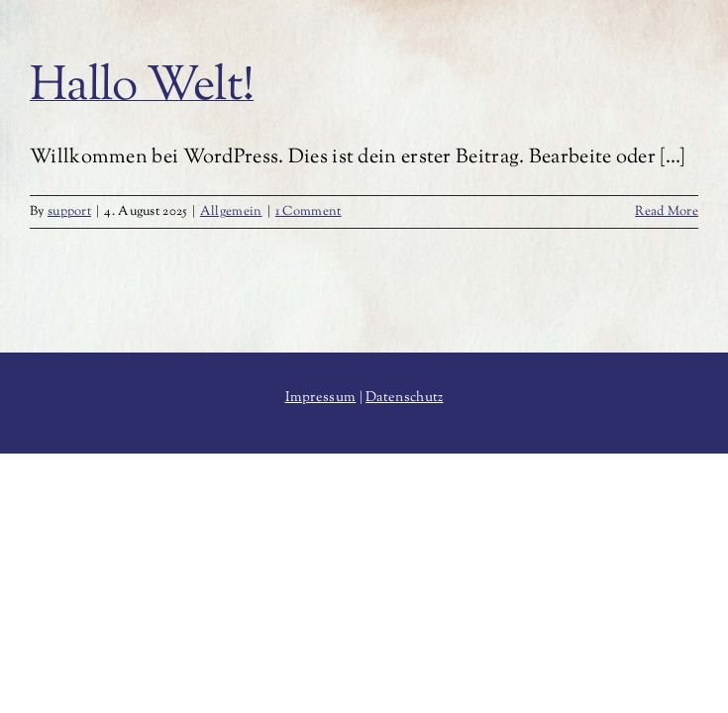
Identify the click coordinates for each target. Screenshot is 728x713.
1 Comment (309, 212)
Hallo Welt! (142, 88)
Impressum (321, 398)
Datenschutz (404, 398)
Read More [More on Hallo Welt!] (667, 212)
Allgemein (231, 212)
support (69, 212)
